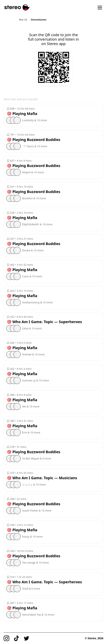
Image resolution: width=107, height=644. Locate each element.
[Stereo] (17, 7)
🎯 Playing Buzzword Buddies (34, 140)
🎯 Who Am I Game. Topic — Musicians (42, 478)
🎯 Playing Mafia (22, 114)
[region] (53, 19)
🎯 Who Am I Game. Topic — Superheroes (44, 322)
